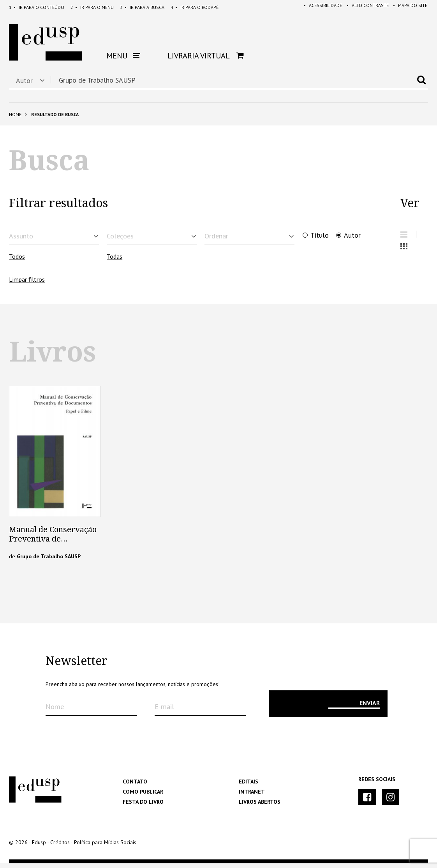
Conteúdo (37, 7)
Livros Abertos (260, 806)
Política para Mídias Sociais (105, 847)
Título (320, 235)
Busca (142, 7)
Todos (17, 261)
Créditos (60, 847)
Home (15, 114)
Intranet (252, 796)
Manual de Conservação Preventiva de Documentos (53, 543)
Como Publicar (143, 796)
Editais (248, 786)
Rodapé (195, 7)
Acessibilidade (318, 7)
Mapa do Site (409, 7)
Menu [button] (123, 56)
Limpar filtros (27, 284)
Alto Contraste (364, 7)
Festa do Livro (143, 806)
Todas (115, 261)
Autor (352, 235)
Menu (92, 7)
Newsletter (77, 666)
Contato (135, 786)
